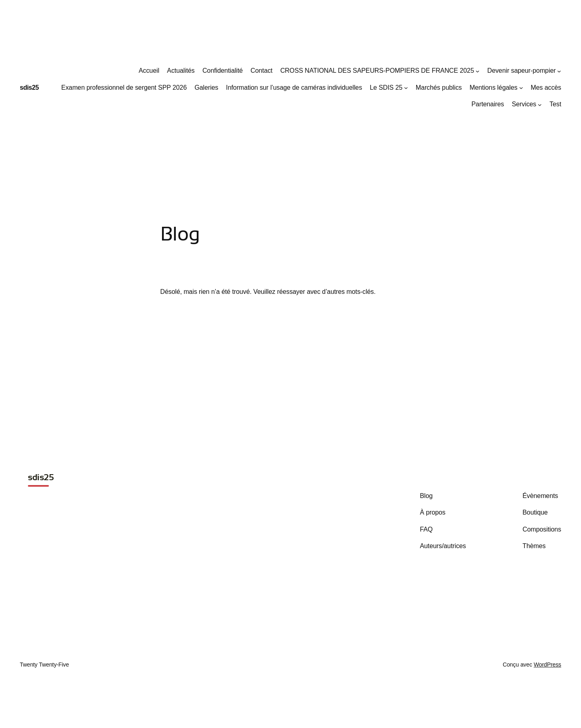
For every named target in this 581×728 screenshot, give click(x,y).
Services (524, 104)
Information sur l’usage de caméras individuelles (294, 88)
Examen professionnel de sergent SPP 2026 (124, 88)
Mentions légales (493, 88)
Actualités (181, 71)
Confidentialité (223, 71)
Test (555, 104)
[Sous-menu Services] (540, 105)
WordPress (547, 665)
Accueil (149, 71)
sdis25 (29, 88)
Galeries (206, 88)
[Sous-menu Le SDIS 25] (406, 88)
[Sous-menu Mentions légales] (521, 88)
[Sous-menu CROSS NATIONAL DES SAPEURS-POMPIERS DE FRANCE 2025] (478, 71)
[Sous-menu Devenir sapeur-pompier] (559, 71)
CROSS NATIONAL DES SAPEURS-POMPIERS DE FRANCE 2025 (377, 71)
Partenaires (488, 104)
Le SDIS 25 (386, 88)
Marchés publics (439, 88)
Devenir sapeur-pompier (521, 71)
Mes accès (546, 88)
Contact (261, 71)
